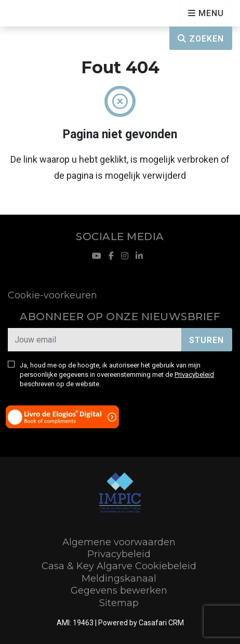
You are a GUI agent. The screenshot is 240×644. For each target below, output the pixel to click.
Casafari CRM (161, 623)
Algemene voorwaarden (119, 542)
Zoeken (201, 39)
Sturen (206, 340)
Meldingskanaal (119, 579)
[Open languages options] (206, 13)
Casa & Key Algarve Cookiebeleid (119, 566)
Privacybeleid (194, 374)
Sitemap (119, 603)
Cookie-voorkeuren (52, 295)
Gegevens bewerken (119, 590)
